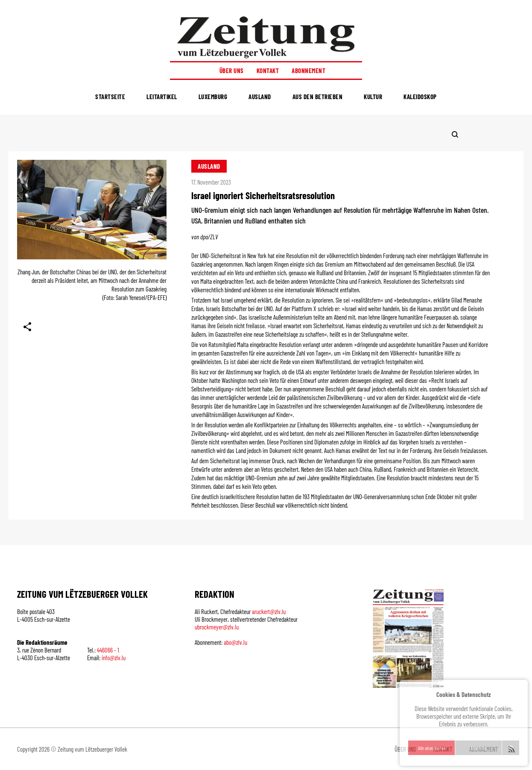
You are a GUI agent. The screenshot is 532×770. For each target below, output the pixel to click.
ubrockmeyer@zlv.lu (217, 627)
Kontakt (268, 71)
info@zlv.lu (114, 658)
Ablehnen (479, 748)
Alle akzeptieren (432, 748)
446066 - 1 (108, 650)
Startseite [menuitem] (110, 97)
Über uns (232, 71)
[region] (464, 723)
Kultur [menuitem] (373, 97)
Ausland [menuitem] (260, 97)
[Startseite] (266, 37)
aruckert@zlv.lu (269, 611)
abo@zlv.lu (235, 642)
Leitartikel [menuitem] (162, 97)
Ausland (209, 166)
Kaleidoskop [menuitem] (420, 97)
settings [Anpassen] (511, 748)
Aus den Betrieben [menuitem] (318, 97)
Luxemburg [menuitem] (213, 97)
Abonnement (308, 71)
